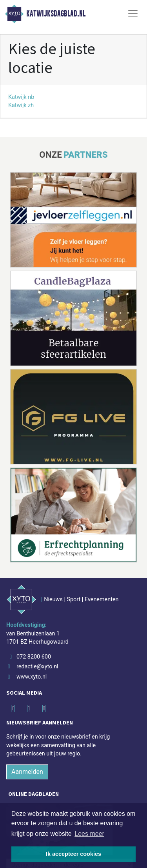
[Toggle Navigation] (133, 14)
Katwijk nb (21, 97)
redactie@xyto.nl (37, 667)
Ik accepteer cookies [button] (73, 854)
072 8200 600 (34, 657)
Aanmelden (27, 772)
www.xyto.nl (32, 677)
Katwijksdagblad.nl (56, 14)
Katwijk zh (21, 105)
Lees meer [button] (89, 834)
